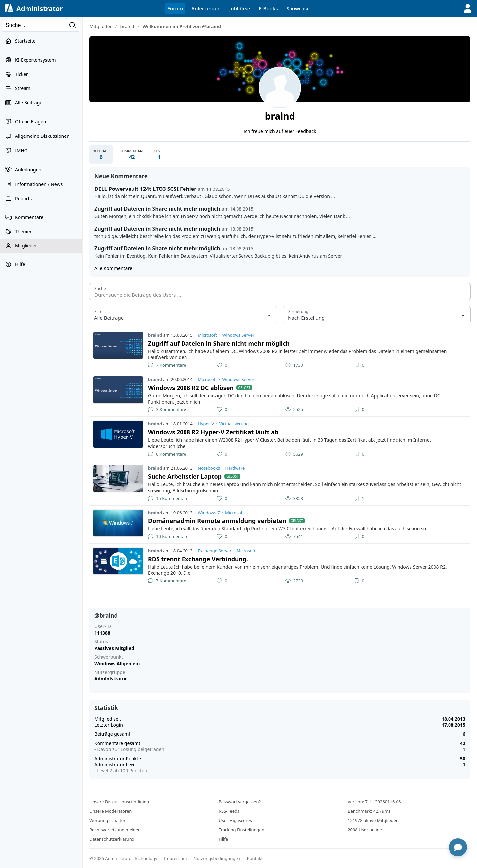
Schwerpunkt (109, 657)
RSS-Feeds (229, 811)
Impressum (176, 858)
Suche (100, 288)
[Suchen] (41, 25)
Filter (99, 312)
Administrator (39, 8)
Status (101, 642)
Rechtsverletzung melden (115, 830)
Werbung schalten (108, 820)
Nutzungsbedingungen (217, 858)
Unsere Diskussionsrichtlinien (119, 802)
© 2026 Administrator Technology (123, 858)
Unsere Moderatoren (110, 811)
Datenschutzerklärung (112, 839)
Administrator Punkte (118, 759)
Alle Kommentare (113, 268)
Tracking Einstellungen (241, 830)
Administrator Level (116, 764)
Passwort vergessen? (240, 802)
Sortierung (298, 312)
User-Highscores (235, 820)
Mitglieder (101, 26)
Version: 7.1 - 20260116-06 (374, 802)
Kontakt (255, 858)
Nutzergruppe (110, 672)
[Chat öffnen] (458, 847)
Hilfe (223, 839)
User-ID (103, 626)
